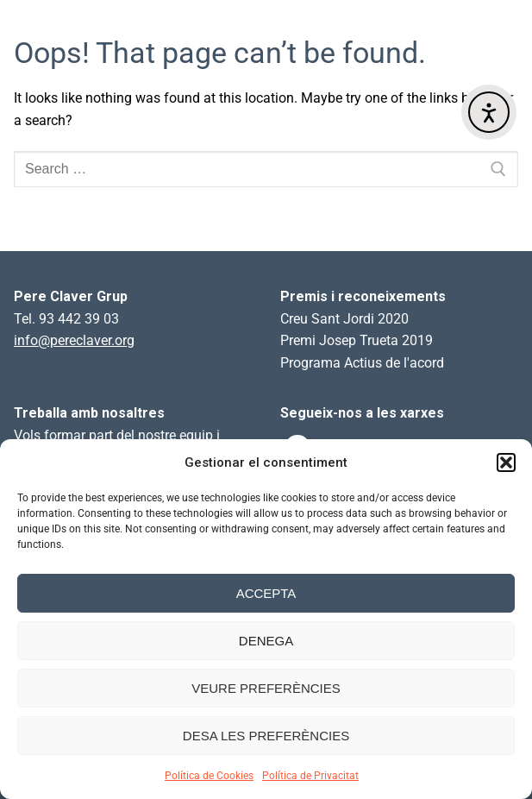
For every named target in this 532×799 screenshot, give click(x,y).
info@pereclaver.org (74, 340)
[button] (506, 462)
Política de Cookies (209, 776)
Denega (266, 641)
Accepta (266, 593)
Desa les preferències (266, 736)
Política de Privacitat (310, 776)
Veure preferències (266, 688)
